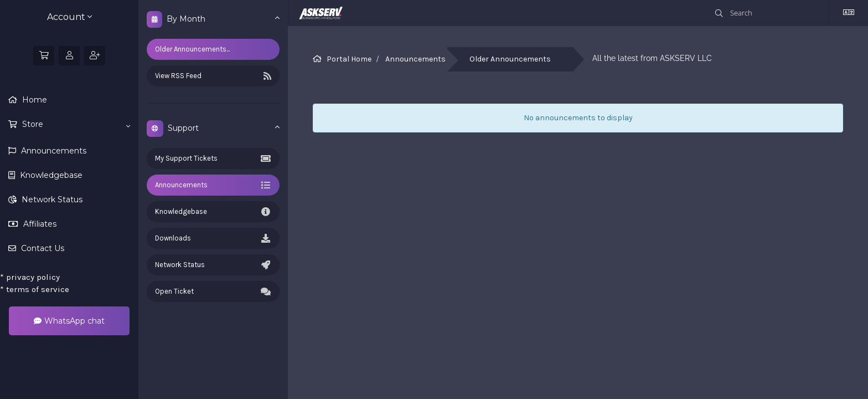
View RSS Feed (213, 76)
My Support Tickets (213, 158)
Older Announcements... (192, 49)
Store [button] (75, 125)
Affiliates (39, 224)
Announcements (53, 151)
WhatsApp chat (69, 321)
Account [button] (69, 17)
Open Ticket (213, 291)
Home (33, 100)
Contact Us (42, 248)
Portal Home (349, 59)
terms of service (35, 289)
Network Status (51, 199)
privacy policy (30, 277)
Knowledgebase (50, 175)
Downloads (213, 238)
